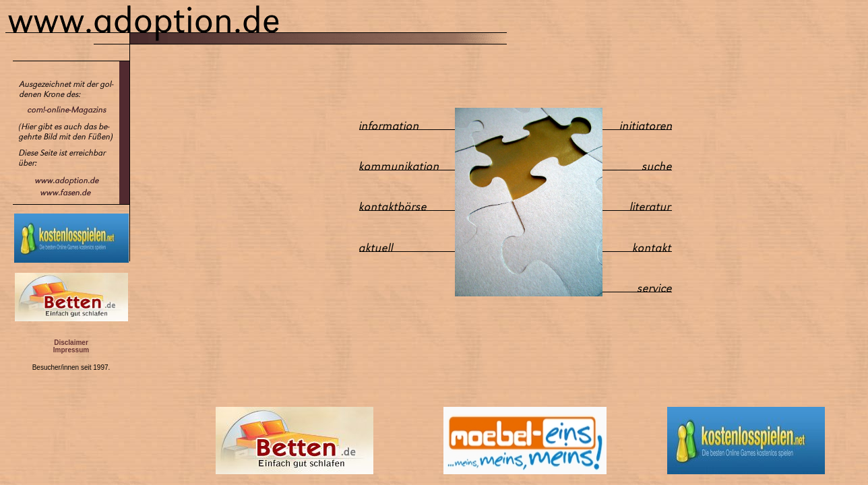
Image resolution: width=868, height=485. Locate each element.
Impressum (71, 350)
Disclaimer (71, 343)
